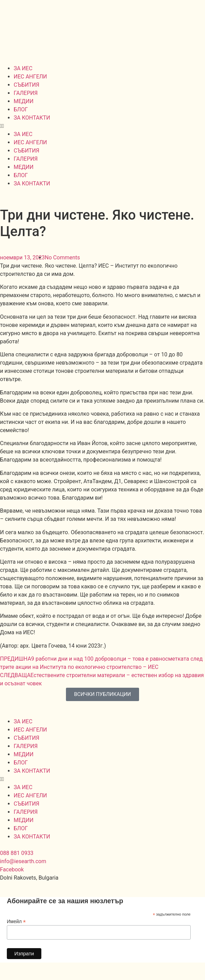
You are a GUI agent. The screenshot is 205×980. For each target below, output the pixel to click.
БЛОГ (21, 109)
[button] (102, 126)
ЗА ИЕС (23, 68)
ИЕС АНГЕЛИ (30, 77)
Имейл (16, 921)
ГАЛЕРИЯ (26, 93)
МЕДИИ (24, 101)
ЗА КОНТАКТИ (32, 118)
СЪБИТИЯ (26, 85)
